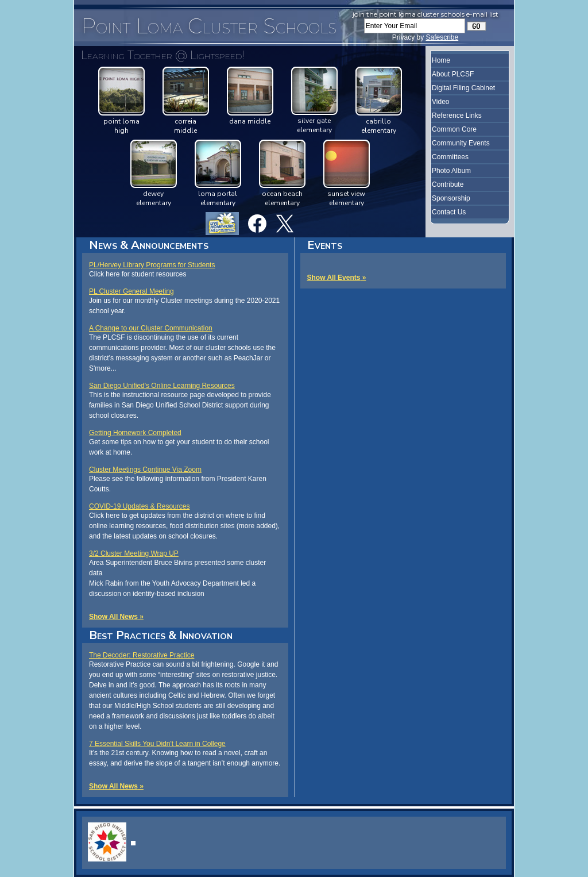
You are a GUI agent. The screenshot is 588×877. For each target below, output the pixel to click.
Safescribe (442, 37)
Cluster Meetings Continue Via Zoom (145, 470)
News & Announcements (149, 245)
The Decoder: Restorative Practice (142, 655)
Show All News (113, 617)
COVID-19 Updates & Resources (139, 506)
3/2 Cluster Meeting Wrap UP (134, 553)
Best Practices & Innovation (161, 635)
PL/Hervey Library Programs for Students (152, 265)
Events (325, 245)
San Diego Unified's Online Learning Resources (162, 386)
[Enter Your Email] (415, 26)
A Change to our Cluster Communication (151, 328)
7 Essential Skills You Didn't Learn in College (157, 744)
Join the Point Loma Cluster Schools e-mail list (425, 14)
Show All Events (334, 278)
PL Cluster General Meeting (131, 291)
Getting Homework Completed (135, 433)
